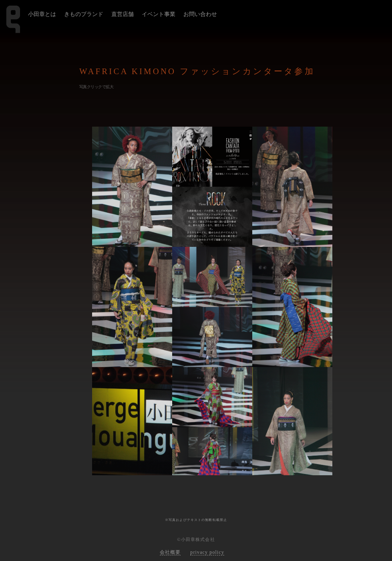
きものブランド (84, 14)
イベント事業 (159, 14)
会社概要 (170, 552)
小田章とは (42, 14)
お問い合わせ (200, 14)
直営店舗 (123, 14)
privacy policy (207, 552)
